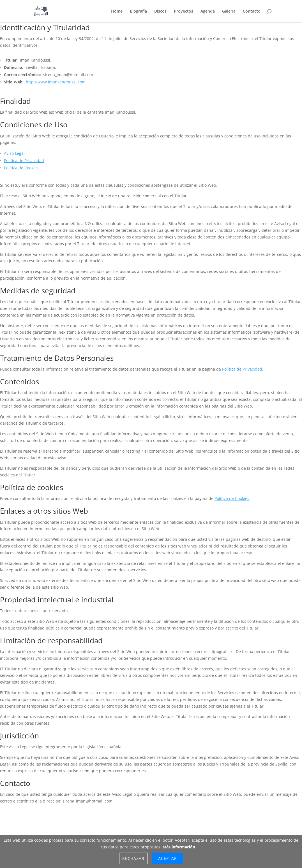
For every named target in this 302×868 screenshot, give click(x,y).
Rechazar (133, 858)
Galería (229, 11)
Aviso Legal (14, 153)
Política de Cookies (21, 168)
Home (117, 11)
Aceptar (168, 858)
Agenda (208, 11)
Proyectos (184, 11)
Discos (160, 11)
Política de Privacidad (24, 161)
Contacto (252, 11)
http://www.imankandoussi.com (56, 82)
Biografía (138, 11)
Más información (179, 847)
